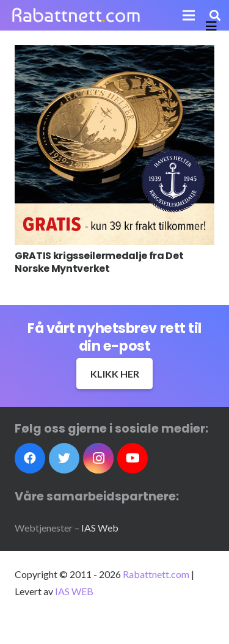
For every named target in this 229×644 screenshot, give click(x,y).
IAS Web (100, 528)
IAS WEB (74, 591)
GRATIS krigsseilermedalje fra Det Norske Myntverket (99, 262)
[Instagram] (98, 458)
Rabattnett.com (156, 574)
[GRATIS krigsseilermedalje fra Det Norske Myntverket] (114, 145)
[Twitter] (64, 458)
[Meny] (189, 15)
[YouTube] (133, 458)
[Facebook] (30, 458)
